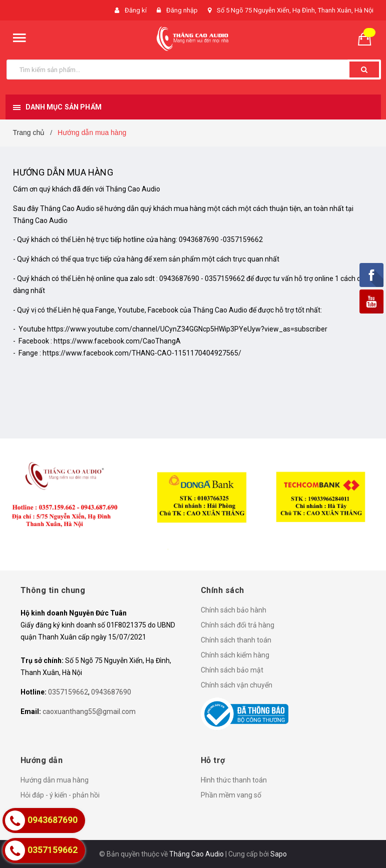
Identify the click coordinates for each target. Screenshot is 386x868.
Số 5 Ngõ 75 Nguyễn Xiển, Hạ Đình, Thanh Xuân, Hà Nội (295, 10)
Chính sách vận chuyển (237, 685)
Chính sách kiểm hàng (235, 655)
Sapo (279, 854)
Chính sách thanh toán (236, 640)
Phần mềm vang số (231, 795)
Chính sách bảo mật (232, 670)
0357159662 (68, 692)
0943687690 (111, 692)
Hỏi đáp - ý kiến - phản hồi (60, 795)
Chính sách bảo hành (234, 610)
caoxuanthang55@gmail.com (89, 711)
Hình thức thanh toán (234, 780)
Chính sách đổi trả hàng (238, 625)
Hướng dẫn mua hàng (63, 172)
